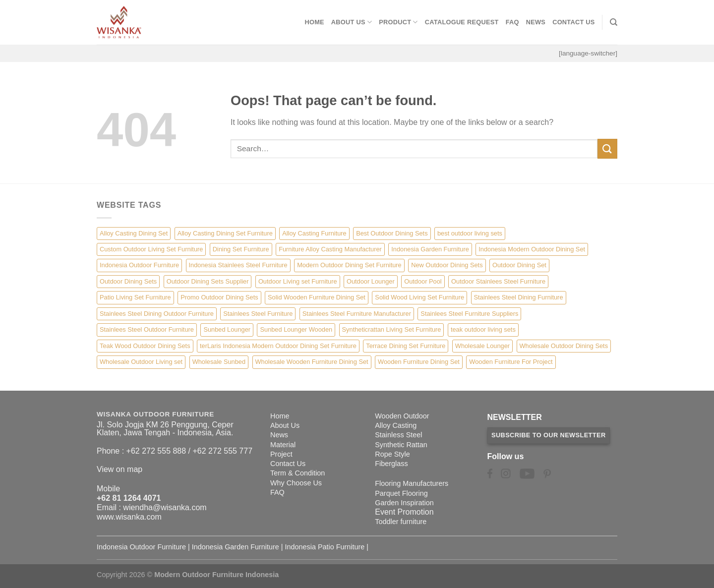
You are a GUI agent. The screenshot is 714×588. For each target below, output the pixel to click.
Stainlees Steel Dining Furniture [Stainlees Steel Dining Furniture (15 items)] (519, 297)
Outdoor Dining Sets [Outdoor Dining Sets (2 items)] (128, 281)
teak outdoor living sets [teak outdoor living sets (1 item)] (483, 329)
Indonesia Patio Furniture (325, 547)
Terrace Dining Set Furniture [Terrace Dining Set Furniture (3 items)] (406, 346)
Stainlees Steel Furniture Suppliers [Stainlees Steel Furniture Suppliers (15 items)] (469, 314)
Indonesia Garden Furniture (236, 547)
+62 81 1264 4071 (129, 498)
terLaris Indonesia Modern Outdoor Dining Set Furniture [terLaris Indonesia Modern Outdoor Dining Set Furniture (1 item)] (278, 346)
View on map (119, 469)
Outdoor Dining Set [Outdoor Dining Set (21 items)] (519, 265)
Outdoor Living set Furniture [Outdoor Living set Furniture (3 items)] (298, 281)
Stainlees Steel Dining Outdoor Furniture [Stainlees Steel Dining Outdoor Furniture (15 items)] (157, 314)
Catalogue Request (462, 22)
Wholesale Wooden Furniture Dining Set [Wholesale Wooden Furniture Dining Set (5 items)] (312, 362)
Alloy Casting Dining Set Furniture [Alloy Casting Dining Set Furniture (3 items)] (225, 233)
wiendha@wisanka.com (165, 507)
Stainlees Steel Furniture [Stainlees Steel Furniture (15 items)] (258, 314)
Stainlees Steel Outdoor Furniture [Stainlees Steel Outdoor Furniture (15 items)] (147, 329)
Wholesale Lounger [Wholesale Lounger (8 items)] (482, 346)
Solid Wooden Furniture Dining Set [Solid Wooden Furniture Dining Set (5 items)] (317, 297)
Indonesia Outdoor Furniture (141, 547)
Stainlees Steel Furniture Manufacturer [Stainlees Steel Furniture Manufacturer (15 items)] (357, 314)
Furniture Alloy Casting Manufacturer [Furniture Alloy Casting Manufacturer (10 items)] (330, 249)
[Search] (614, 22)
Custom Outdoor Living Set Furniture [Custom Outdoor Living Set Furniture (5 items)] (151, 249)
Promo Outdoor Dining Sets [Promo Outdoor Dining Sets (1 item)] (219, 297)
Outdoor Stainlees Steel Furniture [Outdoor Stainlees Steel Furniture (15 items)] (498, 281)
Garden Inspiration (404, 503)
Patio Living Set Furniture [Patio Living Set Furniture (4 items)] (135, 297)
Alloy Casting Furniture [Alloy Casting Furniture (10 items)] (314, 233)
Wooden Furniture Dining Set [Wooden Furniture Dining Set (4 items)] (419, 362)
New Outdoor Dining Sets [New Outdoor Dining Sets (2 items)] (447, 265)
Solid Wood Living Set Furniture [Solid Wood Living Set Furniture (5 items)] (419, 297)
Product (398, 22)
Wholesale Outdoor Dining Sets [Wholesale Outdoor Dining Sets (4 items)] (564, 346)
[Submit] (607, 148)
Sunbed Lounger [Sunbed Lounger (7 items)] (227, 329)
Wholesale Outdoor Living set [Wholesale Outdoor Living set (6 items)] (141, 362)
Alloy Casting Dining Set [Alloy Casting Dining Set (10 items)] (134, 233)
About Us (352, 22)
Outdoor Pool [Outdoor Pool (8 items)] (423, 281)
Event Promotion (404, 512)
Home (314, 22)
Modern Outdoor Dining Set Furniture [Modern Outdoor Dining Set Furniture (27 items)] (349, 265)
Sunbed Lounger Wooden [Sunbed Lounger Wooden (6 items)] (296, 329)
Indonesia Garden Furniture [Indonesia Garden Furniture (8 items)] (430, 249)
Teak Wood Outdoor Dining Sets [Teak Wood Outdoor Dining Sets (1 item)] (145, 346)
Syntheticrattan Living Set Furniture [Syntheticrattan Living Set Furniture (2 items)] (392, 329)
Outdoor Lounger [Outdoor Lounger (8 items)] (371, 281)
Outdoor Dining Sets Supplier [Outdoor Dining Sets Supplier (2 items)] (208, 281)
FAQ (512, 22)
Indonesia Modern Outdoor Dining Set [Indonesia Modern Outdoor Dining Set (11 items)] (532, 249)
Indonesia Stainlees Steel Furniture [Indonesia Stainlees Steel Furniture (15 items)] (238, 265)
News (536, 22)
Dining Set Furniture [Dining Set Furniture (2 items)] (241, 249)
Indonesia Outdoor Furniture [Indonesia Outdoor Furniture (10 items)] (139, 265)
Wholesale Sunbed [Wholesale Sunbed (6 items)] (219, 362)
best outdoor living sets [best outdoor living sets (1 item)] (470, 233)
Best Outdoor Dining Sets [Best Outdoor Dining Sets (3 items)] (392, 233)
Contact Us (574, 22)
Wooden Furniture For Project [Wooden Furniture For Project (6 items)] (511, 362)
